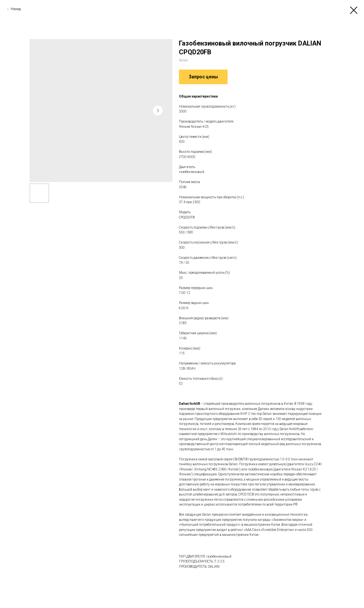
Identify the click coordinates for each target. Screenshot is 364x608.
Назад (16, 9)
